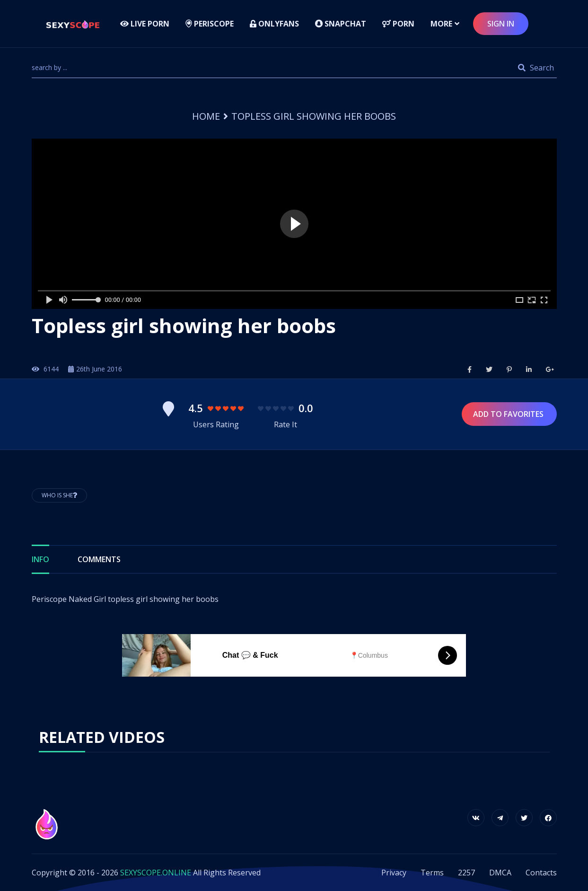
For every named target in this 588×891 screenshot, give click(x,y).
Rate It (285, 424)
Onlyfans (274, 24)
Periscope (210, 24)
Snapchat (341, 24)
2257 (466, 873)
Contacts (541, 873)
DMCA (500, 873)
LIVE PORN (145, 24)
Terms (432, 873)
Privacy (394, 873)
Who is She (59, 495)
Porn (398, 24)
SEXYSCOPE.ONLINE (156, 873)
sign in (501, 24)
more (441, 24)
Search (536, 68)
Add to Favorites (509, 414)
